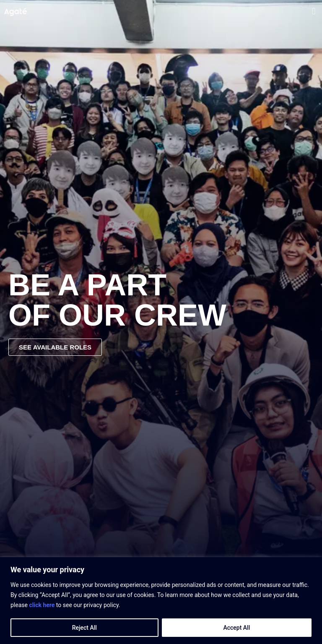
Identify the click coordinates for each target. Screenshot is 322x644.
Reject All (84, 628)
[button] (314, 11)
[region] (161, 601)
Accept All (236, 628)
